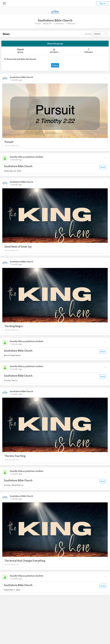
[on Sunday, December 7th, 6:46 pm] (16, 499)
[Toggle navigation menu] (4, 3)
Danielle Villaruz (17, 157)
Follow (55, 65)
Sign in (102, 3)
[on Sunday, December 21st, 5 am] (16, 344)
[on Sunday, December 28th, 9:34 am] (16, 80)
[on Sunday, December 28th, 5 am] (16, 160)
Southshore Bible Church (21, 77)
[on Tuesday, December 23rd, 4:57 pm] (16, 185)
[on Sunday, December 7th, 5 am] (16, 578)
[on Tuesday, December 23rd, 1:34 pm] (16, 264)
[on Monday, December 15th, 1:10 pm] (16, 394)
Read (103, 167)
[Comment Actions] (105, 78)
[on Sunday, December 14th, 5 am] (16, 474)
